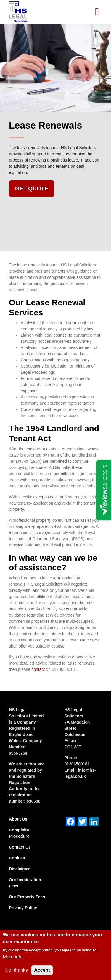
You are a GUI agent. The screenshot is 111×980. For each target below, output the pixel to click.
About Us (18, 819)
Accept (42, 970)
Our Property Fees (27, 897)
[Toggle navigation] (97, 12)
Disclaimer (19, 869)
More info (13, 957)
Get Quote (32, 188)
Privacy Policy (23, 908)
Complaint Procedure (19, 833)
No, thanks (16, 970)
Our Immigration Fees (25, 883)
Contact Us (20, 847)
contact (38, 669)
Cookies (17, 858)
